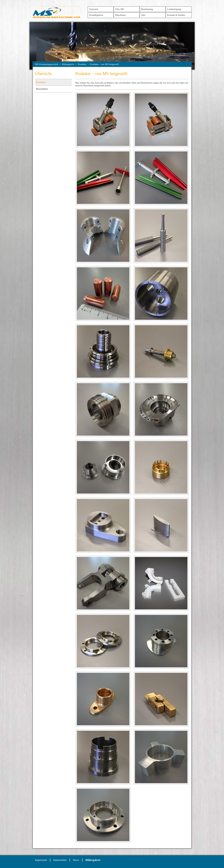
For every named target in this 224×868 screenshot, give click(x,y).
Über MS (120, 9)
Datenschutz (60, 860)
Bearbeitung (147, 9)
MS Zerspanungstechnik (47, 64)
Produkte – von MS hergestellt (104, 64)
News (76, 860)
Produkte (82, 64)
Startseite (94, 9)
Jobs (143, 15)
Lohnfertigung (174, 9)
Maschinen (120, 15)
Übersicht (44, 74)
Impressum (41, 860)
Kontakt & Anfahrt (176, 15)
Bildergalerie (68, 64)
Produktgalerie (96, 15)
